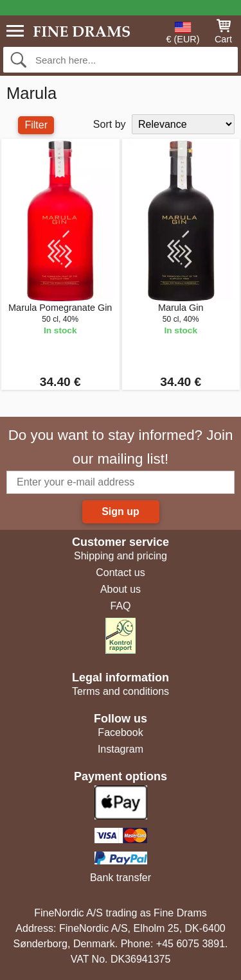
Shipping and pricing (121, 556)
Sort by (110, 124)
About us (121, 589)
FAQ (120, 606)
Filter (36, 125)
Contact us (120, 573)
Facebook (120, 732)
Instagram (121, 749)
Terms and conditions (121, 691)
